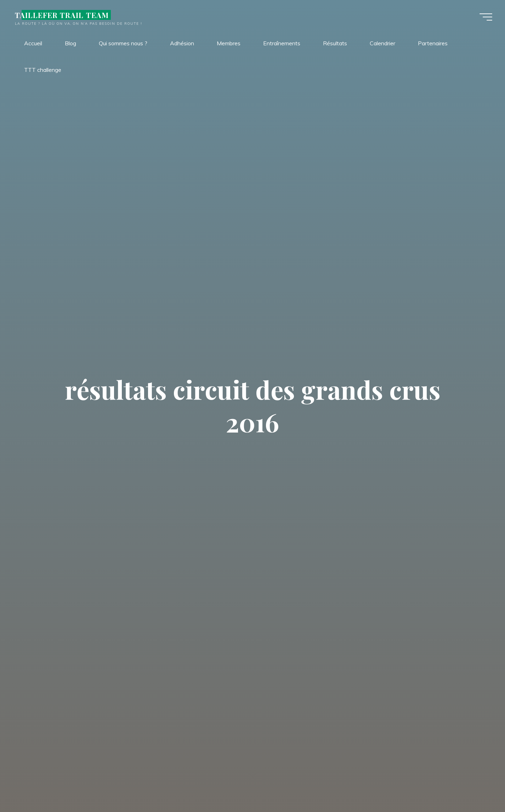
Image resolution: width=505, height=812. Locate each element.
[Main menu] (484, 17)
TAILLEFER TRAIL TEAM (63, 15)
